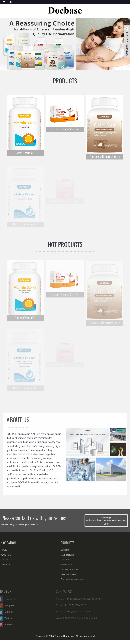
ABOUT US (18, 423)
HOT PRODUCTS (65, 245)
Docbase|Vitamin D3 (25, 153)
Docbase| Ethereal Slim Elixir (65, 130)
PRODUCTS (65, 81)
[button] (63, 67)
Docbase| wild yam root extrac (105, 158)
